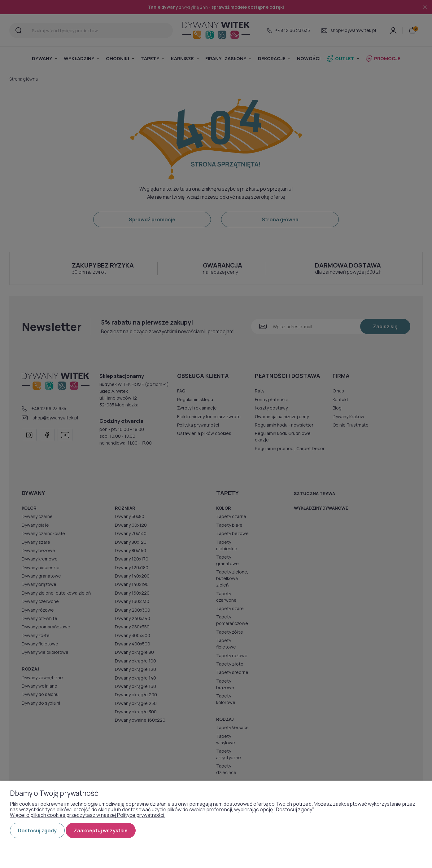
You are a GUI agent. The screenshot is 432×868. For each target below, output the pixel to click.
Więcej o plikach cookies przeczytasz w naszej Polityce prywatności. (88, 815)
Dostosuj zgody (37, 830)
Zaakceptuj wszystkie (101, 830)
